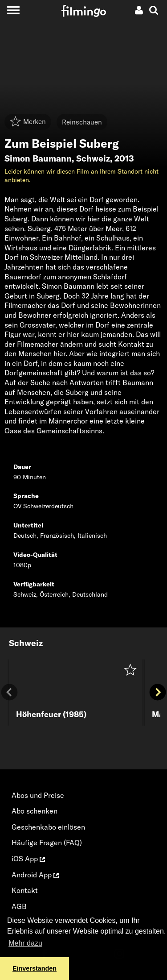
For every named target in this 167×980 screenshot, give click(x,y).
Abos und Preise (38, 795)
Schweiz (93, 158)
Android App (35, 875)
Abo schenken (35, 811)
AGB (19, 906)
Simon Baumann (38, 158)
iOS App (28, 859)
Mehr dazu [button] (25, 943)
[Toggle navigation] (13, 10)
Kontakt (25, 890)
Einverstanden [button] (35, 968)
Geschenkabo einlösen (48, 827)
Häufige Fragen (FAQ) (47, 843)
